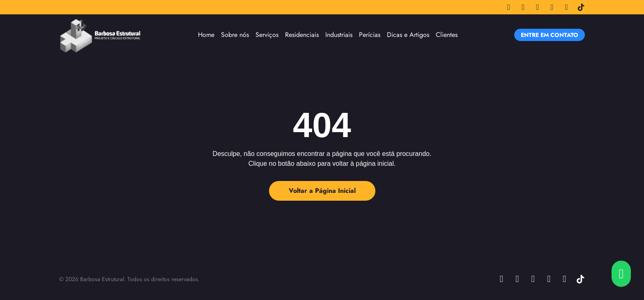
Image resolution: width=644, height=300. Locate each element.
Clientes (447, 35)
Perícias (370, 35)
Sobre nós (235, 35)
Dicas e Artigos (408, 35)
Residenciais (302, 35)
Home (206, 35)
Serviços (267, 35)
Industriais (339, 35)
